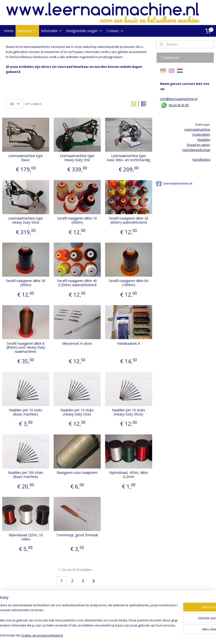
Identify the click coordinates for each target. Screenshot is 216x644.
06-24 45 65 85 (179, 105)
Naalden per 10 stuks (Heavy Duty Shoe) (129, 412)
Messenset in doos (77, 343)
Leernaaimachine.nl (174, 184)
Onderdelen (201, 134)
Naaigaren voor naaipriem (77, 473)
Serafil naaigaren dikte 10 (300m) (77, 221)
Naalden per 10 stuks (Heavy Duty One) (77, 412)
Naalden (12, 606)
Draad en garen (17, 611)
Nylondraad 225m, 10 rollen (26, 537)
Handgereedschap (20, 616)
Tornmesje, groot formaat (77, 535)
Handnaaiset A (129, 343)
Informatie (52, 31)
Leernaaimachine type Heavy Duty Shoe (26, 221)
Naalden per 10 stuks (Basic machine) (26, 412)
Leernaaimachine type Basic (26, 158)
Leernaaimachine (197, 129)
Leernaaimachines (20, 601)
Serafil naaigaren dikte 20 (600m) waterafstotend (129, 221)
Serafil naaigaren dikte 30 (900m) (26, 283)
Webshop (27, 31)
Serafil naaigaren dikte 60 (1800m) (129, 283)
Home (9, 31)
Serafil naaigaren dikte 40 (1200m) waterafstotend (77, 283)
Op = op (12, 621)
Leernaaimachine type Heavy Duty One (77, 158)
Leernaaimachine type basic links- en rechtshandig (129, 158)
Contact (115, 31)
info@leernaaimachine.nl (179, 99)
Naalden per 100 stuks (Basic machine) (26, 475)
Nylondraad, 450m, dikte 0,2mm (129, 475)
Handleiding (201, 159)
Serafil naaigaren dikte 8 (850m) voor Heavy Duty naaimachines (26, 347)
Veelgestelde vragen (84, 31)
